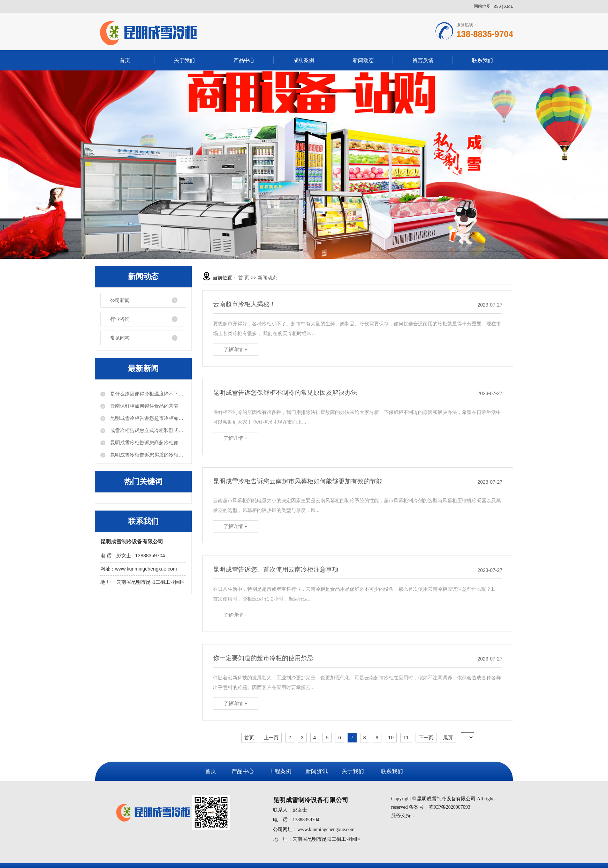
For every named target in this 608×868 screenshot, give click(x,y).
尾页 (448, 738)
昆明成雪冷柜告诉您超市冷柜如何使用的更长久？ (147, 418)
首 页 (244, 278)
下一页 (426, 738)
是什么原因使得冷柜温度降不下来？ (147, 394)
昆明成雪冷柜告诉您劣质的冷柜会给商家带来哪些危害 (147, 455)
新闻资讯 (317, 771)
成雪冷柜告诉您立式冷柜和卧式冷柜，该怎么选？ (147, 430)
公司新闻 (120, 300)
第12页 (458, 739)
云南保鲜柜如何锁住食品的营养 (144, 406)
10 (391, 738)
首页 (125, 60)
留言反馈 (423, 60)
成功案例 (304, 60)
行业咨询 (120, 319)
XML (508, 6)
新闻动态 (363, 60)
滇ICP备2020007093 (449, 807)
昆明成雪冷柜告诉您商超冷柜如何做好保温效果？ (147, 443)
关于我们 (184, 60)
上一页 (271, 738)
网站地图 (482, 6)
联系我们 (482, 60)
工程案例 (280, 771)
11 (406, 738)
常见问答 (120, 338)
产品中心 (244, 60)
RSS (497, 6)
